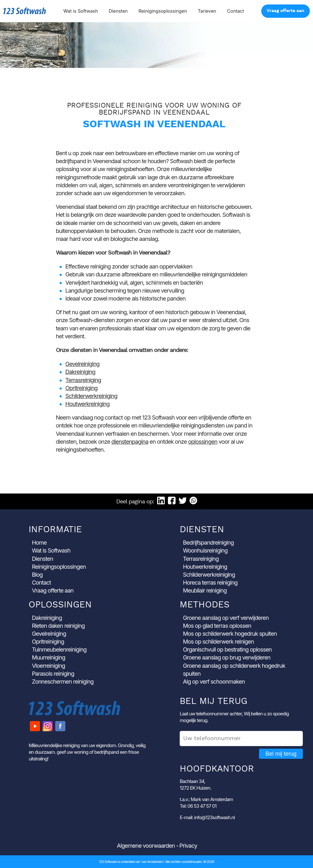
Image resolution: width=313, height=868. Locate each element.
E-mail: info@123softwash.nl (207, 817)
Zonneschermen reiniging (63, 682)
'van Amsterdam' (152, 862)
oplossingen (203, 442)
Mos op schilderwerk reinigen (218, 642)
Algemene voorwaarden (146, 846)
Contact (235, 11)
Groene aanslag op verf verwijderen (226, 618)
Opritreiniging (81, 388)
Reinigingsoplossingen (163, 11)
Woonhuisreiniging (205, 550)
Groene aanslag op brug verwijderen (226, 657)
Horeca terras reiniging (210, 583)
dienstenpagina (130, 442)
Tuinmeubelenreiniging (59, 649)
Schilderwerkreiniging (91, 396)
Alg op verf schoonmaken (214, 682)
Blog (37, 575)
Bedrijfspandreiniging (208, 543)
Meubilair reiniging (205, 590)
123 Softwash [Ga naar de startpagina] (25, 11)
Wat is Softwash (80, 11)
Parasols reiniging (53, 674)
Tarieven (207, 11)
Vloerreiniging (48, 666)
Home (39, 543)
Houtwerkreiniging (87, 404)
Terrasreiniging (83, 380)
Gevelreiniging (83, 364)
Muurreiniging (48, 657)
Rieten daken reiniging (58, 626)
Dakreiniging (80, 372)
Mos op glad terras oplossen (217, 626)
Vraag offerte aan (286, 11)
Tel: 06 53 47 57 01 (198, 806)
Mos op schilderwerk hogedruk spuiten (230, 634)
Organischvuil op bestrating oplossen (227, 649)
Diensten (118, 11)
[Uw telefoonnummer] (241, 739)
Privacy (188, 846)
